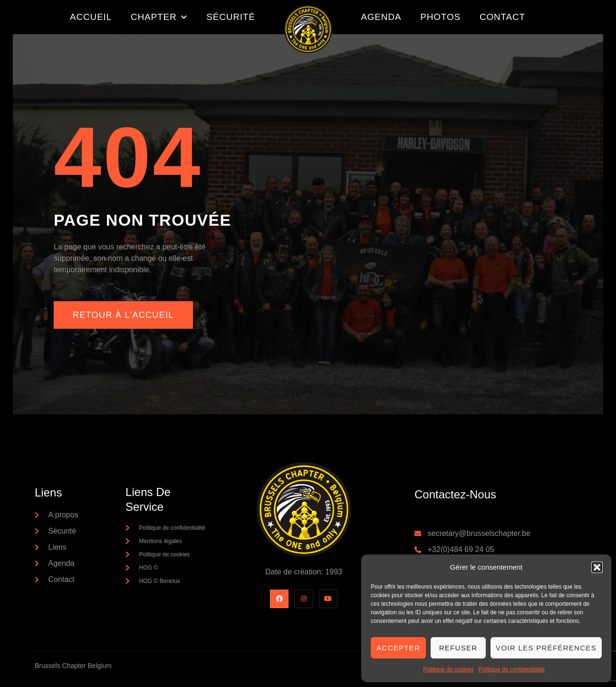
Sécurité (231, 17)
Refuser (458, 648)
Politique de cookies (448, 669)
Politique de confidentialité (512, 669)
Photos (440, 17)
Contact (502, 17)
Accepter (398, 648)
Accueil (91, 17)
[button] (597, 567)
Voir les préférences (546, 648)
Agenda (381, 17)
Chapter (159, 17)
